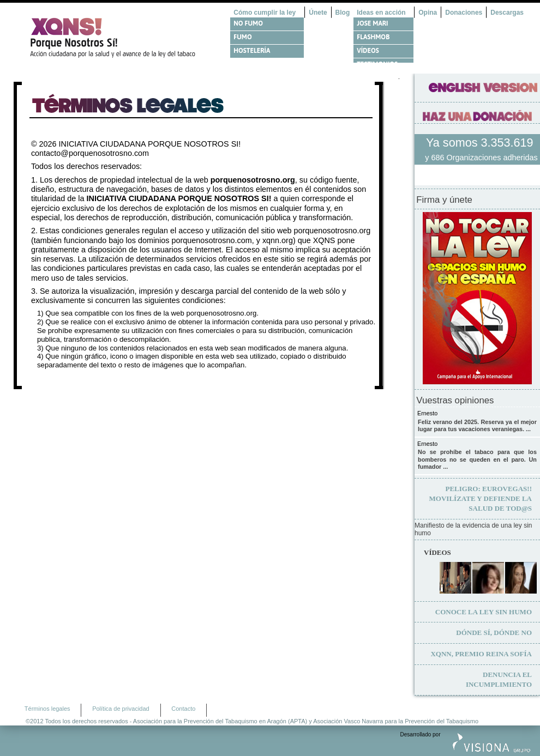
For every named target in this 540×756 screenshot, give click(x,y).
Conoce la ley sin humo (484, 612)
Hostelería (252, 51)
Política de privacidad (121, 709)
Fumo (242, 37)
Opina (428, 13)
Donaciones (464, 13)
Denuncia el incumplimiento (499, 679)
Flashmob (373, 37)
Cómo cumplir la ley (265, 13)
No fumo (248, 23)
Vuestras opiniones (455, 401)
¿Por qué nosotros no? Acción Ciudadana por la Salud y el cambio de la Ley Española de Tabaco (117, 38)
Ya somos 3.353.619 (481, 143)
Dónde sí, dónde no (494, 633)
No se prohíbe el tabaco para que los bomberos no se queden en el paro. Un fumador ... (477, 459)
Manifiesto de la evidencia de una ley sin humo (473, 530)
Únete (318, 13)
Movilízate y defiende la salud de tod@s (481, 498)
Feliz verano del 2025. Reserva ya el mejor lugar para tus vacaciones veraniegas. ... (477, 426)
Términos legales (47, 709)
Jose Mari (372, 23)
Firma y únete (444, 200)
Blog (343, 13)
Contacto (183, 709)
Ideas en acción (381, 13)
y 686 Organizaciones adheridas (481, 158)
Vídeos (368, 51)
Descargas (507, 13)
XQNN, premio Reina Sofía (481, 654)
